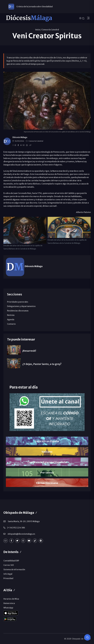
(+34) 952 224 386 (16, 528)
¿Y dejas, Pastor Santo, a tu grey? (42, 364)
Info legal (8, 574)
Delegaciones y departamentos (21, 306)
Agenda (11, 319)
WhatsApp (8, 608)
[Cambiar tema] (81, 18)
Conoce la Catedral (50, 30)
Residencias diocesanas (18, 311)
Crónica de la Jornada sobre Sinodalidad (35, 7)
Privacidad (8, 578)
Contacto (11, 324)
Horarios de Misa (11, 599)
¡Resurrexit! (29, 351)
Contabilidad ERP (11, 561)
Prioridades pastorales (18, 302)
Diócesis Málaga (20, 137)
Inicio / (38, 30)
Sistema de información (14, 569)
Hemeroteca (9, 603)
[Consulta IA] (87, 637)
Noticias (11, 315)
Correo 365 (9, 565)
